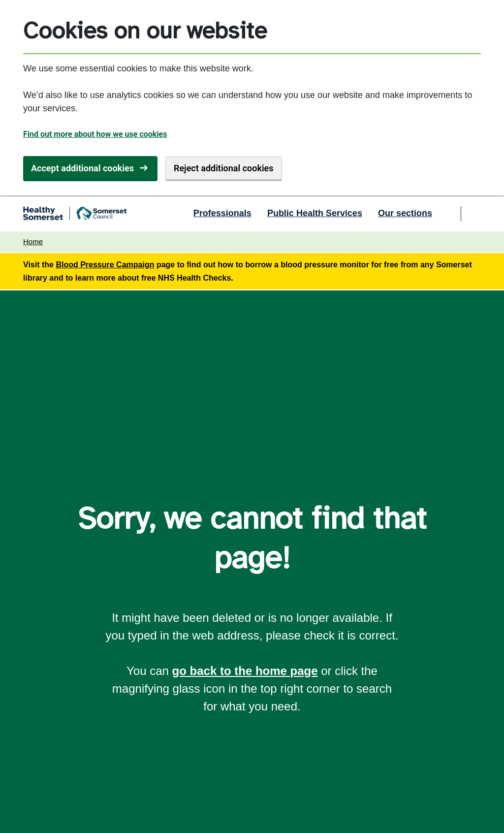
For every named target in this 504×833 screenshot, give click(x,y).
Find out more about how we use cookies (95, 134)
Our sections (405, 213)
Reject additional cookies (224, 168)
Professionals (222, 213)
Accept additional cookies (82, 168)
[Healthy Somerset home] (75, 214)
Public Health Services (315, 213)
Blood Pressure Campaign (105, 265)
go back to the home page (245, 671)
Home (33, 241)
